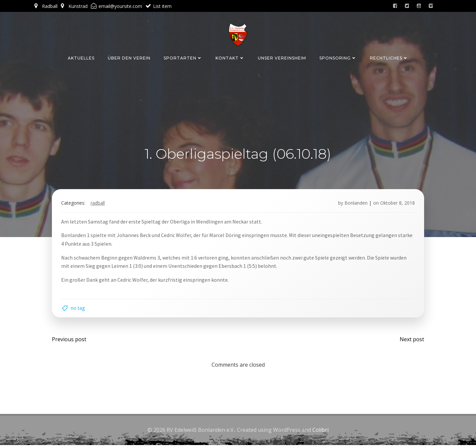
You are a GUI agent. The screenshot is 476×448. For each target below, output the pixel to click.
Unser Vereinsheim (282, 57)
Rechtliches (389, 57)
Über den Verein (129, 57)
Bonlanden (355, 204)
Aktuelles (81, 57)
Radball (99, 204)
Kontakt (230, 57)
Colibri (320, 433)
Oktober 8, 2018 (396, 204)
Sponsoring (338, 57)
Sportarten (183, 57)
